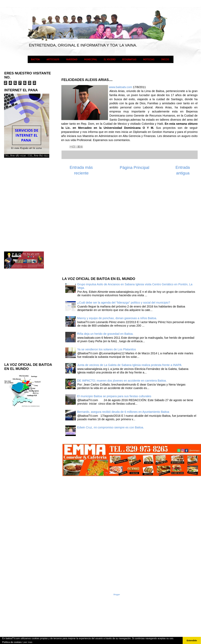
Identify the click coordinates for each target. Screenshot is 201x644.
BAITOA (35, 59)
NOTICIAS (149, 59)
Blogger (117, 594)
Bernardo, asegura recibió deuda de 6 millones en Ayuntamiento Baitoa (123, 412)
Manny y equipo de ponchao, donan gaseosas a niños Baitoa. (117, 318)
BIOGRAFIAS (129, 59)
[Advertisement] (84, 228)
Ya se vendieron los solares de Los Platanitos (107, 349)
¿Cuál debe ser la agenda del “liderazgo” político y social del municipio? (124, 303)
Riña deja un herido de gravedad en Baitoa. (105, 334)
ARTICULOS (53, 59)
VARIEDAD (72, 59)
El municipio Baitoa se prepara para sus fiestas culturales (114, 396)
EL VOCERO (110, 59)
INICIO (165, 59)
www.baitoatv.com (121, 87)
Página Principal (135, 168)
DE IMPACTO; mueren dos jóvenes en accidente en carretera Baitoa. (122, 381)
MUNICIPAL (91, 59)
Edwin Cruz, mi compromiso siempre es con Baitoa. (111, 427)
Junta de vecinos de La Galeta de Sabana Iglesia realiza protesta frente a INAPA (129, 365)
